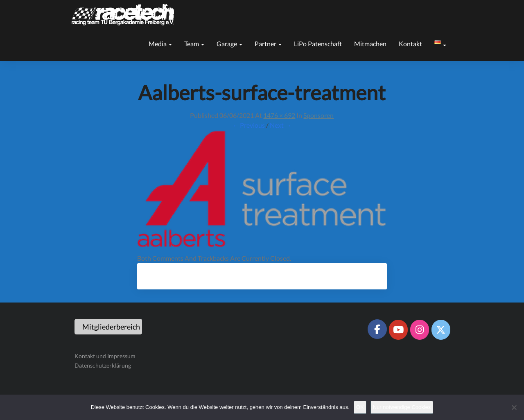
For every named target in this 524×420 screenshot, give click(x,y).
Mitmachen (370, 44)
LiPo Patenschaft (318, 44)
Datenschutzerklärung (103, 365)
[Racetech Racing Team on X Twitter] (441, 330)
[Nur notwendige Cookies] (514, 407)
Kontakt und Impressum (105, 356)
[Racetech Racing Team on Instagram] (420, 330)
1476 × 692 (279, 115)
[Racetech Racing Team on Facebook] (377, 329)
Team (194, 44)
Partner (268, 44)
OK (360, 407)
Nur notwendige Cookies (402, 407)
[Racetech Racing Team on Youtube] (398, 330)
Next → (281, 125)
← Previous (248, 125)
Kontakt (410, 44)
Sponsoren (318, 115)
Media (160, 44)
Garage (229, 44)
